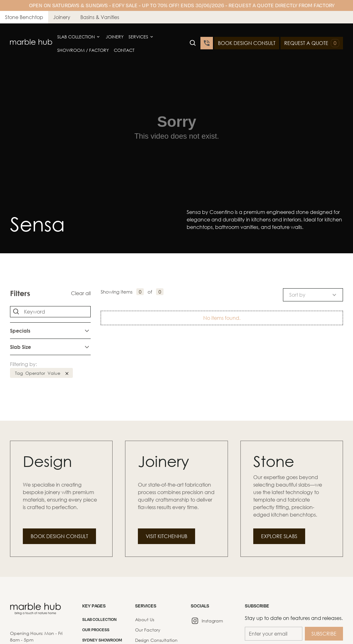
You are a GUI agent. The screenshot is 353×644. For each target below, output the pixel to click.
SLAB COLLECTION (99, 619)
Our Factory (148, 630)
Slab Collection (76, 37)
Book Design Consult (59, 536)
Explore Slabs (279, 536)
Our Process (96, 630)
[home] (31, 43)
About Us (145, 619)
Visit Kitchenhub (166, 536)
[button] (79, 37)
